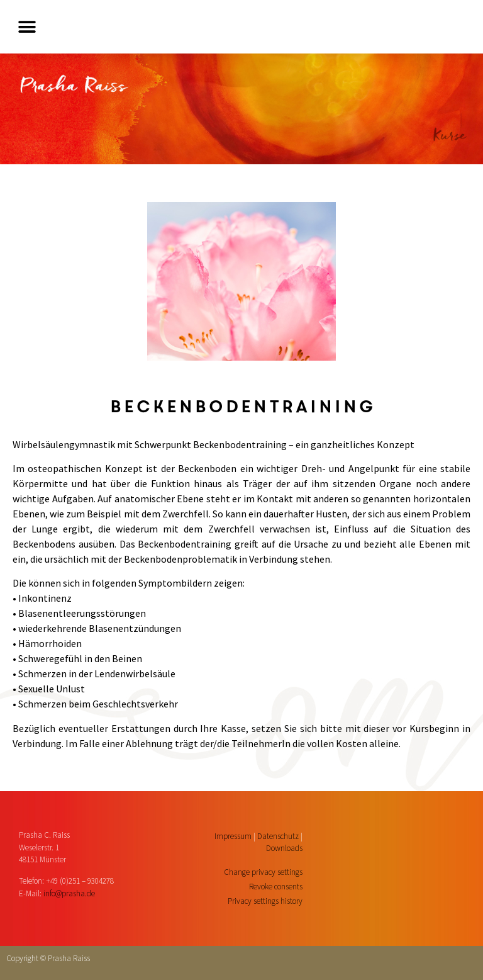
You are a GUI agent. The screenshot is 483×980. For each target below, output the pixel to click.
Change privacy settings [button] (263, 872)
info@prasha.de (69, 893)
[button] (27, 27)
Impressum (233, 836)
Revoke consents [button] (276, 887)
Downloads (284, 848)
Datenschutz (278, 836)
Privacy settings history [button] (265, 901)
